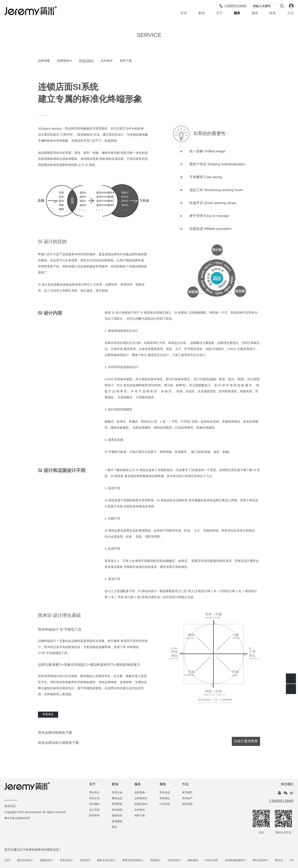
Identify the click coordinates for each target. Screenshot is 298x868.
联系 (273, 13)
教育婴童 (117, 804)
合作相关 (107, 61)
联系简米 (94, 816)
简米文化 (94, 798)
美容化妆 (117, 793)
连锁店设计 (57, 860)
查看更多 (48, 715)
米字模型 (187, 793)
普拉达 (290, 860)
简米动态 (165, 793)
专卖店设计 (77, 860)
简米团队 (94, 804)
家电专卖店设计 (117, 860)
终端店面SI (87, 61)
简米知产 (187, 798)
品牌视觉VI (65, 61)
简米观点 (165, 798)
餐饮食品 (117, 798)
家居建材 (117, 821)
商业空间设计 (36, 860)
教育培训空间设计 (144, 860)
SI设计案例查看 (246, 741)
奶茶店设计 (15, 860)
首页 (184, 13)
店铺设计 (166, 860)
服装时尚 (117, 816)
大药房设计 (185, 860)
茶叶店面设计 (271, 860)
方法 (290, 13)
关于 (219, 13)
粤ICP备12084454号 (17, 818)
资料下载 (126, 61)
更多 (114, 827)
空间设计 (96, 860)
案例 (201, 13)
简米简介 (94, 793)
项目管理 (187, 804)
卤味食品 (204, 860)
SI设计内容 (222, 860)
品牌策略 (44, 61)
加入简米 (94, 810)
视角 (255, 13)
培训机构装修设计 (246, 860)
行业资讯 (165, 804)
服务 (237, 13)
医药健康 (117, 810)
